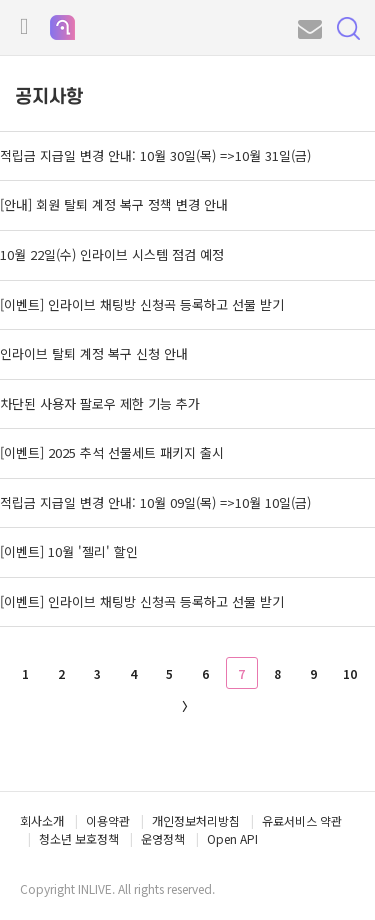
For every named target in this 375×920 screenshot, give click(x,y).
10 (350, 673)
